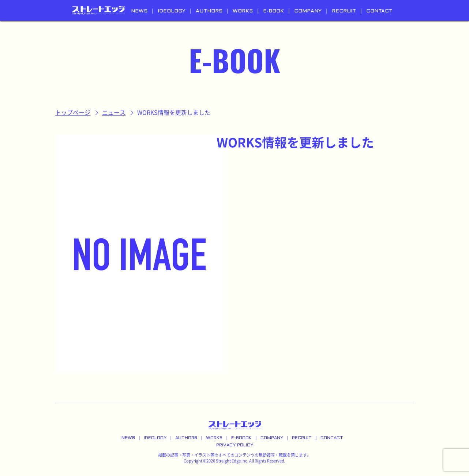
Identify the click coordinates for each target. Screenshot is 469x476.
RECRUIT (344, 11)
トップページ (73, 113)
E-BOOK (273, 11)
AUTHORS (209, 11)
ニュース (114, 113)
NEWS (139, 11)
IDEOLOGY (172, 11)
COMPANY (308, 11)
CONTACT (379, 11)
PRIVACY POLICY (235, 445)
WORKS (243, 11)
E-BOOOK (241, 438)
